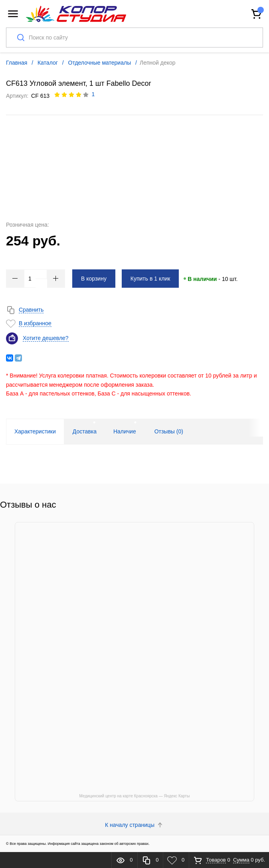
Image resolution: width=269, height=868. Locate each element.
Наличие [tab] (125, 431)
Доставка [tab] (85, 431)
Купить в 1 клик (150, 279)
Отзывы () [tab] (169, 431)
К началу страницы (134, 825)
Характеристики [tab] (35, 431)
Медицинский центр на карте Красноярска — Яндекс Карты (135, 796)
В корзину (94, 279)
